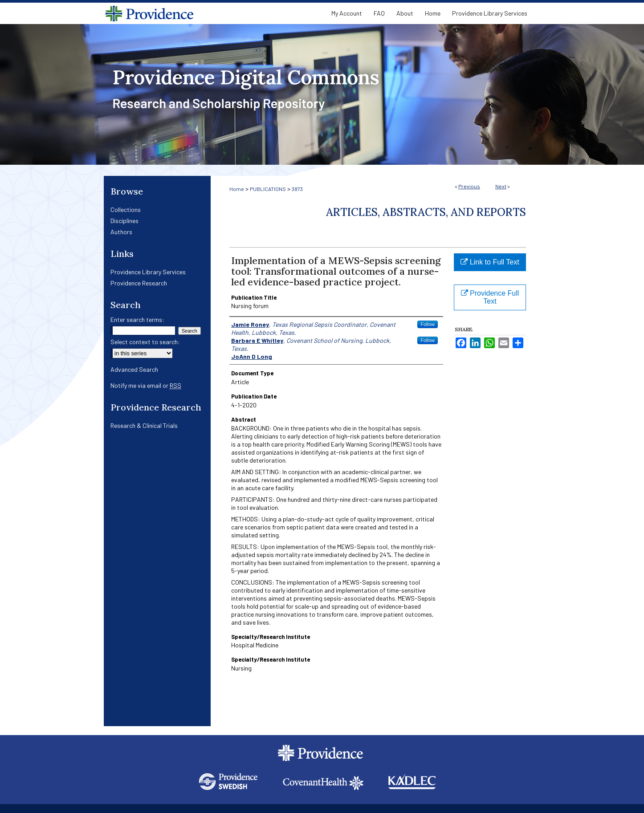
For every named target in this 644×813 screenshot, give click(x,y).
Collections (126, 209)
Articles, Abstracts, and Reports (426, 212)
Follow (428, 324)
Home (237, 189)
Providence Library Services (148, 272)
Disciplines (124, 221)
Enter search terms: (137, 319)
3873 (297, 189)
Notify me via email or (146, 385)
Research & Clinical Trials (144, 425)
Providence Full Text (490, 297)
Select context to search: (145, 342)
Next (501, 186)
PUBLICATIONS (268, 189)
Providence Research (139, 283)
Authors (121, 232)
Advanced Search (134, 369)
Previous (469, 186)
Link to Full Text (490, 262)
